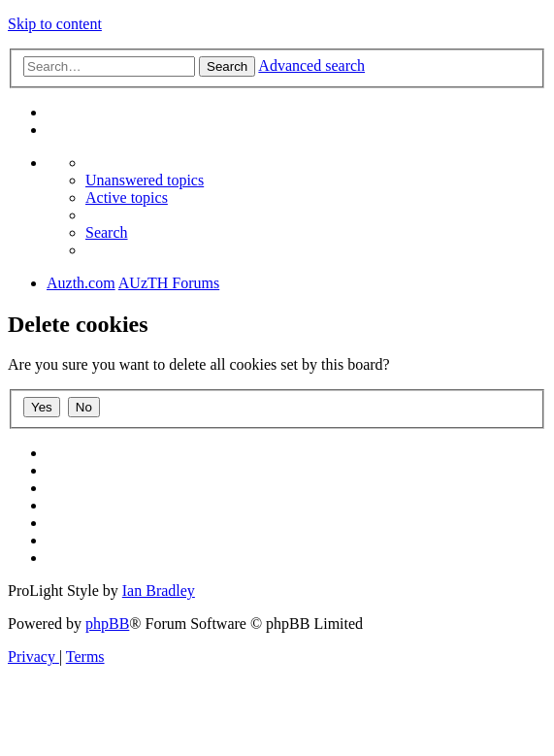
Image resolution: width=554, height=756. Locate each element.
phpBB (107, 624)
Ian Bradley (159, 591)
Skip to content (55, 24)
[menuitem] (145, 180)
